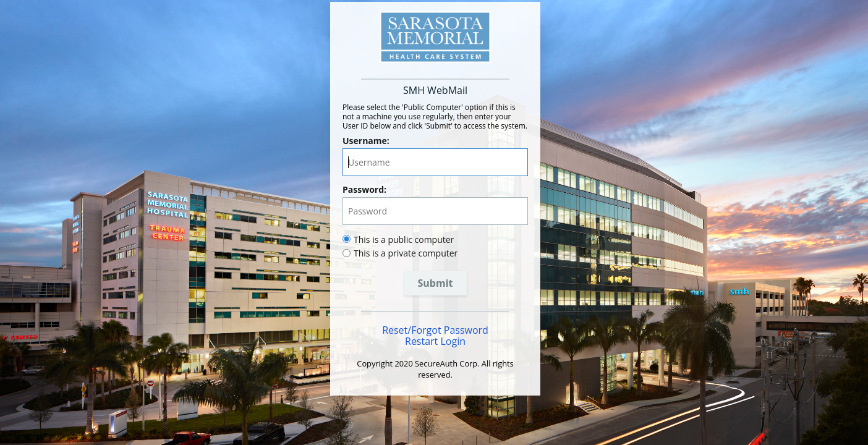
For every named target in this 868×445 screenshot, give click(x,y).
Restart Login (435, 341)
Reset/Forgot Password (435, 330)
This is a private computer (406, 253)
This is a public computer (404, 239)
